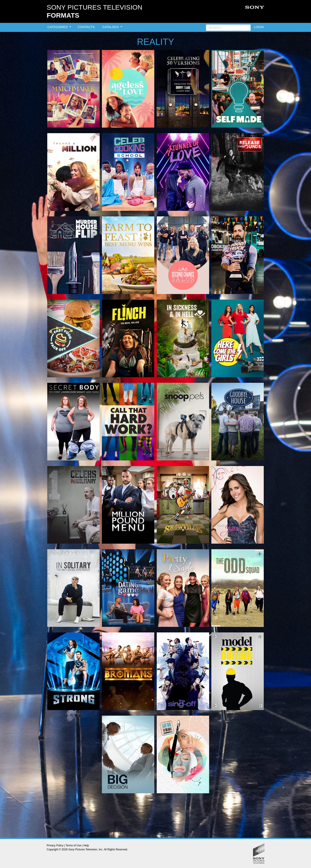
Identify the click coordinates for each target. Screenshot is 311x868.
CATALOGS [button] (111, 27)
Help (86, 845)
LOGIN (259, 27)
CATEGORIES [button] (58, 27)
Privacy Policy (55, 845)
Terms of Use (73, 845)
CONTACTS (86, 27)
